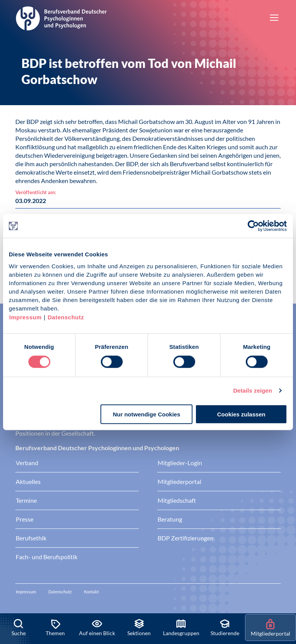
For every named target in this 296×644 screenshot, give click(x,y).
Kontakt (91, 592)
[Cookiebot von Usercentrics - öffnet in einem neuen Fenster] (254, 226)
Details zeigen (252, 391)
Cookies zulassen (241, 414)
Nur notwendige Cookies (146, 414)
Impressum (25, 317)
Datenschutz (66, 317)
